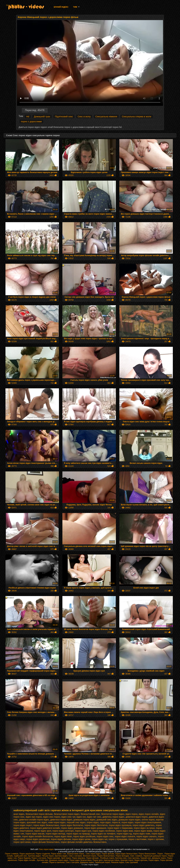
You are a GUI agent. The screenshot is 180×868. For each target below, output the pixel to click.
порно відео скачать (146, 836)
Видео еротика (141, 860)
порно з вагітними (137, 839)
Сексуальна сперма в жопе (137, 116)
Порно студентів (43, 854)
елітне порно (148, 820)
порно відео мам (124, 831)
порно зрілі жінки (22, 842)
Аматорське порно (112, 860)
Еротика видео (34, 856)
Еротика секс (121, 858)
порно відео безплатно (72, 825)
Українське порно (102, 862)
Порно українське (27, 854)
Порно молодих (122, 856)
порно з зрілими (156, 839)
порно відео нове (142, 834)
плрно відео (93, 822)
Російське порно (107, 858)
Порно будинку (24, 858)
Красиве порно (127, 860)
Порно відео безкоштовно (126, 854)
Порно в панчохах (57, 862)
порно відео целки (81, 839)
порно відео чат (100, 839)
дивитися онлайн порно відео (34, 820)
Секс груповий (131, 862)
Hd (28, 116)
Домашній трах (42, 116)
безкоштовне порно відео (67, 814)
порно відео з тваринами (120, 828)
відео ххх (81, 817)
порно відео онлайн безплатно (38, 836)
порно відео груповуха (120, 825)
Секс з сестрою (75, 856)
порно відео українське (38, 839)
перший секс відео (76, 822)
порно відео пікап (63, 836)
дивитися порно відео (61, 820)
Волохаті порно (90, 856)
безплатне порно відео (113, 814)
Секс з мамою (136, 856)
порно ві (116, 822)
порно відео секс (105, 836)
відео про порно (34, 817)
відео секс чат (68, 817)
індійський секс (20, 856)
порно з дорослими (31, 121)
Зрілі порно (66, 858)
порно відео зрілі (43, 831)
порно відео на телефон (103, 834)
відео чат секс (94, 817)
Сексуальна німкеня (106, 116)
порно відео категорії (63, 831)
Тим (75, 7)
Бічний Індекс (61, 7)
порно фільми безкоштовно (46, 842)
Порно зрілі (98, 860)
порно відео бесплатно (96, 825)
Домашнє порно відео (59, 860)
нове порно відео (57, 822)
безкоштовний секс (90, 814)
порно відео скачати (125, 836)
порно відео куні (83, 831)
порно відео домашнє (72, 828)
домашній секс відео (107, 820)
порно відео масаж (35, 834)
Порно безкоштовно (147, 854)
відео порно (132, 814)
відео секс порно (52, 817)
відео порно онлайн (149, 814)
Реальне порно (118, 862)
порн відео (105, 822)
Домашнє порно (159, 858)
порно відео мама (143, 831)
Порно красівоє (79, 858)
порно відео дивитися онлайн (45, 828)
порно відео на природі (78, 834)
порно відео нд (124, 834)
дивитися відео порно (137, 817)
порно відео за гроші (144, 828)
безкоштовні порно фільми (39, 814)
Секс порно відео (14, 5)
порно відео (128, 822)
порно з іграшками (118, 839)
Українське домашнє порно (155, 856)
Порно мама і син (58, 854)
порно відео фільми (61, 839)
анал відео (19, 814)
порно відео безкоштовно (46, 825)
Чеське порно (48, 856)
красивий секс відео (37, 822)
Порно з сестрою (39, 858)
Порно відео (154, 860)
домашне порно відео (130, 820)
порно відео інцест (23, 825)
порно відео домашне (95, 828)
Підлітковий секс (64, 116)
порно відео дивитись (144, 825)
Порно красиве (54, 858)
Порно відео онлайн (27, 860)
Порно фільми (108, 854)
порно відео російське (84, 836)
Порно (160, 854)
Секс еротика (134, 858)
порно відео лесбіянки (104, 831)
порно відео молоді (55, 834)
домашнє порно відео (84, 820)
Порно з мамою (12, 854)
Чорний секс (146, 858)
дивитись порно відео (113, 817)
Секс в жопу (84, 116)
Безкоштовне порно (76, 854)
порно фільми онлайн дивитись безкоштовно (84, 842)
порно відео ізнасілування (148, 822)
